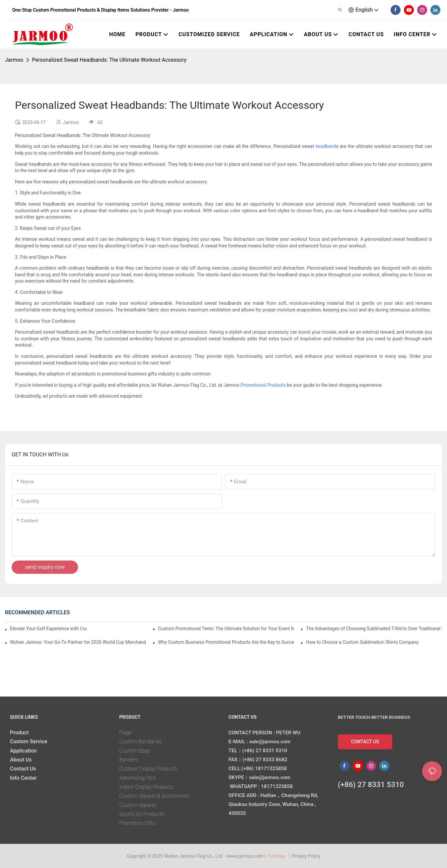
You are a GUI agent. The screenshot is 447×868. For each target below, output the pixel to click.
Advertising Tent (138, 778)
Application (24, 751)
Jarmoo (14, 60)
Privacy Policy (306, 856)
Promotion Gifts (137, 823)
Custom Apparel (138, 805)
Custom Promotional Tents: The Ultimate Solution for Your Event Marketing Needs (226, 629)
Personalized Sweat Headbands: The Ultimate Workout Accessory (109, 60)
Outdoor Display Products (149, 769)
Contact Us (23, 769)
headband (326, 146)
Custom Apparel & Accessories (155, 796)
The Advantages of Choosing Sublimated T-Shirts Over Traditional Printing (374, 629)
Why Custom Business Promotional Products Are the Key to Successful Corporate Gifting (226, 642)
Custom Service (29, 741)
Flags (125, 733)
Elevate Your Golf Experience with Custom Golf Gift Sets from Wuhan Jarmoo (48, 629)
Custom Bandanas (141, 741)
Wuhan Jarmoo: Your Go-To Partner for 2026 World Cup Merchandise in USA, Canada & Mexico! (78, 642)
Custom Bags (135, 751)
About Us (21, 760)
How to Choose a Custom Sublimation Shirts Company (362, 642)
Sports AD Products (142, 814)
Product (19, 733)
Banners (129, 760)
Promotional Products (263, 385)
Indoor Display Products (147, 787)
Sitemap (278, 856)
